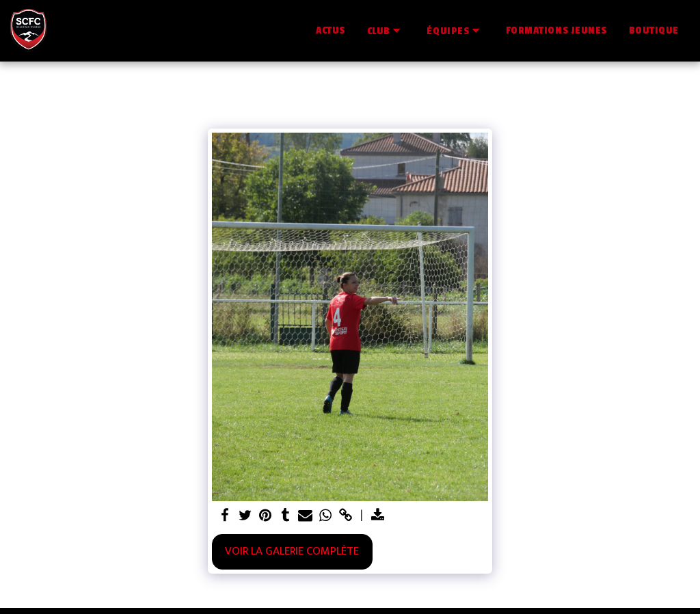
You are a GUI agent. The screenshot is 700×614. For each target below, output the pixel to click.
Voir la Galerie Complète (292, 551)
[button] (386, 30)
